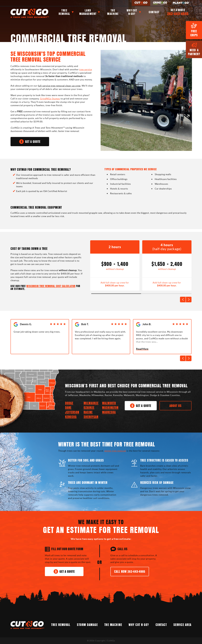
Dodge (69, 403)
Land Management (88, 12)
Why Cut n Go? (132, 12)
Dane (68, 408)
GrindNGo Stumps (50, 99)
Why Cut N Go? (139, 625)
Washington (110, 408)
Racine (88, 412)
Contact (154, 12)
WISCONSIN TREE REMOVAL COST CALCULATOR (51, 286)
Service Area (182, 625)
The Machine (113, 12)
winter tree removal (115, 451)
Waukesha (109, 412)
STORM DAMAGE (87, 625)
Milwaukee (91, 403)
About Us (175, 406)
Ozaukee (89, 408)
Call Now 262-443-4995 (130, 572)
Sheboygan (91, 417)
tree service (86, 69)
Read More (142, 349)
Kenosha (71, 417)
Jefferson (72, 412)
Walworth (109, 403)
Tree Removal (64, 12)
